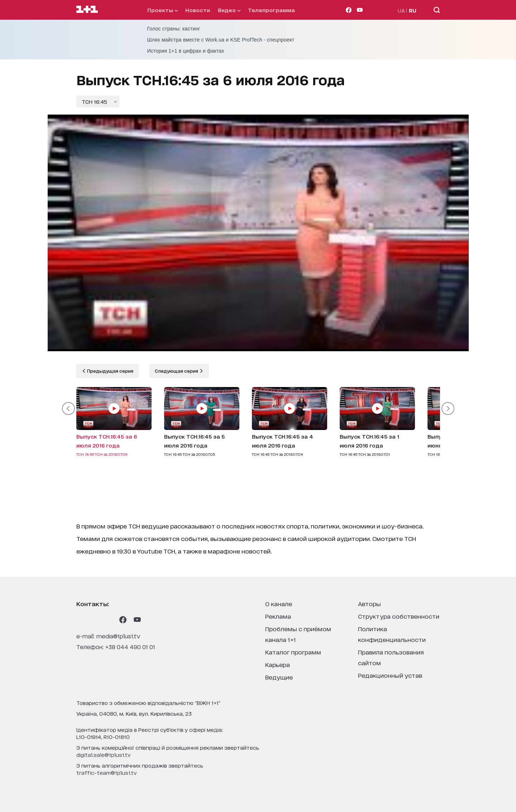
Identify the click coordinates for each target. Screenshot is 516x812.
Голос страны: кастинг (174, 29)
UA (401, 10)
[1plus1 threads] (94, 620)
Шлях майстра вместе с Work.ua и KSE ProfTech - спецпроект (221, 40)
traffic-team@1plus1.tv (107, 772)
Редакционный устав (390, 675)
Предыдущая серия (110, 371)
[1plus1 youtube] (137, 620)
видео (229, 10)
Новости (198, 10)
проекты (163, 10)
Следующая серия (177, 371)
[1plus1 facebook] (123, 620)
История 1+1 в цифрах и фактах (186, 51)
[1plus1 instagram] (80, 620)
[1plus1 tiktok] (109, 620)
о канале (279, 603)
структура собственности (399, 616)
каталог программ (293, 652)
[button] (68, 409)
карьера (278, 664)
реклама (278, 616)
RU (413, 10)
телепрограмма (271, 10)
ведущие (279, 677)
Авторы (369, 603)
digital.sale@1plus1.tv (104, 755)
